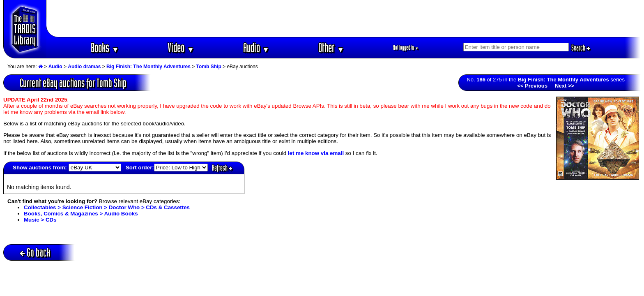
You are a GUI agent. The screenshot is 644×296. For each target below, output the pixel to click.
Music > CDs (40, 220)
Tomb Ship (209, 67)
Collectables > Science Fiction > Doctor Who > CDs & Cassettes (107, 207)
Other (331, 47)
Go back (35, 252)
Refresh (222, 168)
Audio (256, 47)
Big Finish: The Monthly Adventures (148, 67)
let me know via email (316, 153)
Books (105, 47)
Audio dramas (84, 67)
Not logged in (406, 47)
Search (581, 48)
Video (181, 47)
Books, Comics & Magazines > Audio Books (81, 214)
